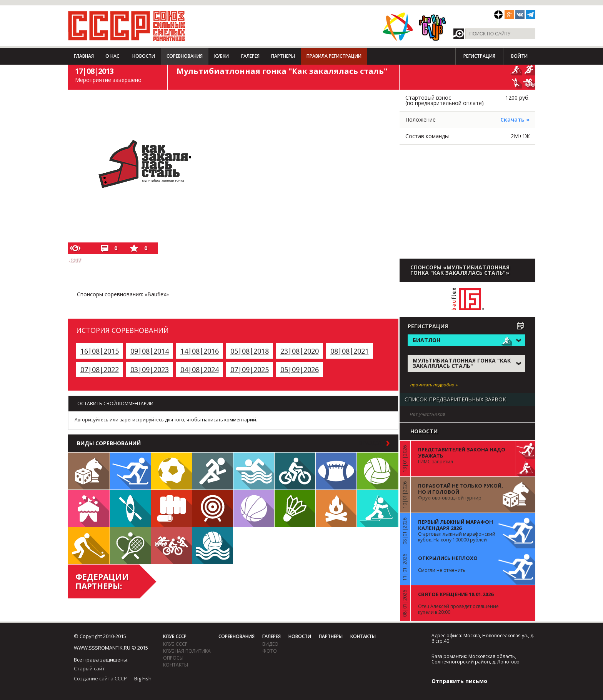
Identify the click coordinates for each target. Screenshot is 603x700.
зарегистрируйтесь (142, 420)
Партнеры (283, 56)
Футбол (172, 471)
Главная (84, 56)
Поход (336, 508)
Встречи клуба (89, 508)
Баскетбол (254, 508)
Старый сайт (89, 668)
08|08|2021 (350, 351)
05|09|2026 (300, 369)
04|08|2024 (200, 369)
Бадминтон (295, 508)
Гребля (130, 508)
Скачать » (515, 119)
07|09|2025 (250, 369)
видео (270, 644)
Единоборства (172, 508)
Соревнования (185, 56)
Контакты (176, 665)
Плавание (254, 471)
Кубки (222, 56)
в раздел (370, 443)
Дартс (213, 508)
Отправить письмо (459, 681)
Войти (519, 56)
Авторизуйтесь (92, 420)
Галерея (250, 56)
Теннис (130, 546)
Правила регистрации (334, 56)
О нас (112, 56)
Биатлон (378, 508)
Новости (144, 56)
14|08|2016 (200, 351)
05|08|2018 (250, 351)
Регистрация (479, 56)
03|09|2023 (150, 369)
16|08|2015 (100, 351)
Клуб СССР (175, 636)
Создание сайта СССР (100, 678)
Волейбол (378, 471)
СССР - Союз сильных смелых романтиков (127, 26)
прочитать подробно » (434, 385)
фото (270, 651)
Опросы (173, 658)
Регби (336, 471)
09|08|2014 (150, 351)
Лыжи (130, 471)
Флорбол (89, 546)
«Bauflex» (157, 294)
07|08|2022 (100, 369)
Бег (213, 471)
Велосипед (295, 471)
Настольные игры (89, 471)
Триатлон (172, 546)
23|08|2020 (300, 351)
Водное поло (213, 546)
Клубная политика (187, 651)
